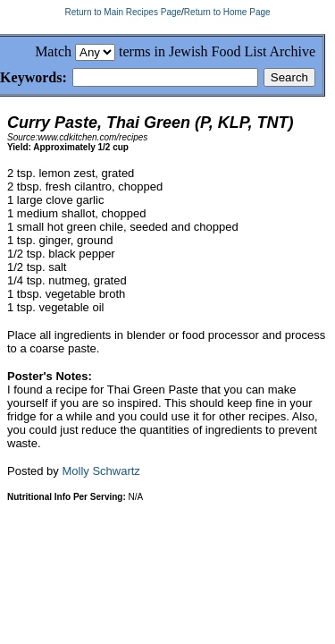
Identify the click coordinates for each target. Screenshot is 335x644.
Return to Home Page (227, 12)
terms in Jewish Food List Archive (217, 51)
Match (53, 51)
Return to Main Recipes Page (123, 12)
